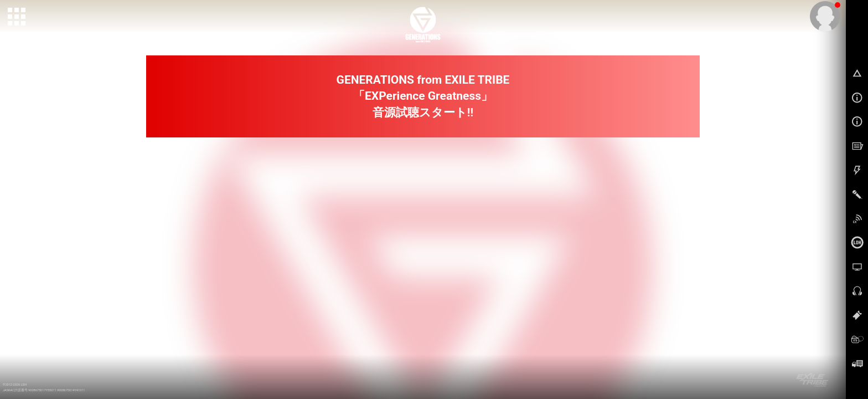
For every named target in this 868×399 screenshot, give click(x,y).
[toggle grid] (17, 17)
